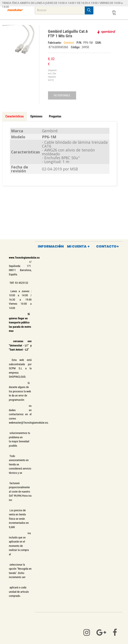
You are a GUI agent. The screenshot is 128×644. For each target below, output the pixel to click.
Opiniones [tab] (36, 116)
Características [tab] (15, 116)
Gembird (69, 43)
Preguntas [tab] (55, 116)
